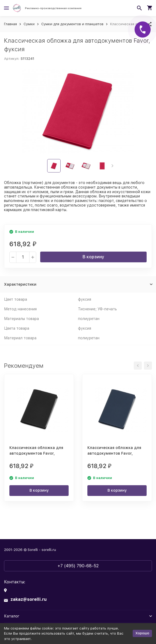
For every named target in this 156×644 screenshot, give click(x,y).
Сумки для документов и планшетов (72, 24)
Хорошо (142, 633)
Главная (10, 24)
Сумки (29, 24)
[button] (112, 166)
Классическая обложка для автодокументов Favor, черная (36, 453)
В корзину (93, 257)
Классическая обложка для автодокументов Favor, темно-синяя (114, 453)
